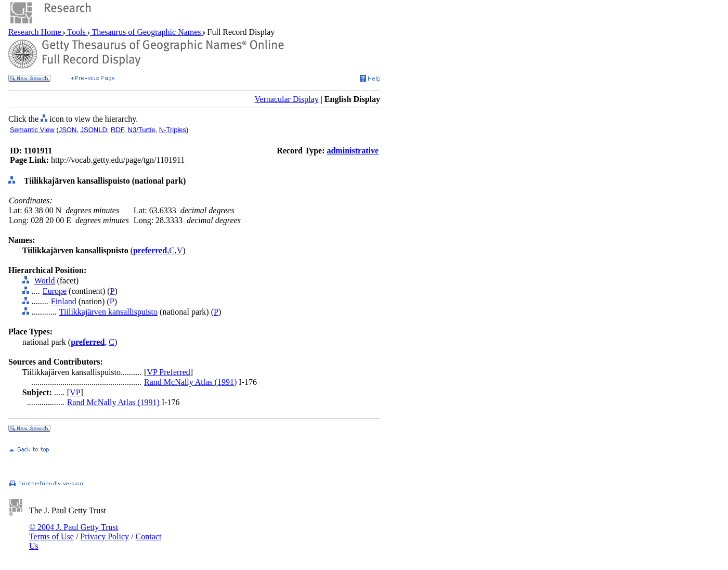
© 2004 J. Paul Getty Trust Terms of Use (74, 532)
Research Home (36, 32)
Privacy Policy (105, 536)
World (45, 281)
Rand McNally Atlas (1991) (190, 382)
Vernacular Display (287, 99)
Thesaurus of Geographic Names (147, 32)
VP (75, 392)
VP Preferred (168, 372)
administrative (353, 151)
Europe (55, 291)
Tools (77, 32)
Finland (64, 301)
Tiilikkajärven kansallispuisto (108, 312)
